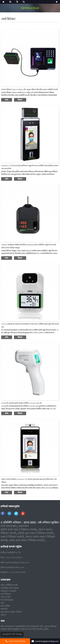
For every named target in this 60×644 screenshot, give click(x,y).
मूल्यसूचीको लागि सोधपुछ (12, 634)
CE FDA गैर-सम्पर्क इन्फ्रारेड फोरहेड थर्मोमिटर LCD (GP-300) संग (22, 403)
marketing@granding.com (17, 562)
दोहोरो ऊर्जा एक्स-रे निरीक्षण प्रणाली (18, 530)
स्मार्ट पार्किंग (5, 606)
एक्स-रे (3, 615)
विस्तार (20, 100)
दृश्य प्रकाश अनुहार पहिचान (11, 612)
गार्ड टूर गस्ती (5, 597)
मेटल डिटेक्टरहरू (7, 600)
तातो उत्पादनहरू (9, 526)
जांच (7, 100)
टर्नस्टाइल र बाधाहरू (8, 591)
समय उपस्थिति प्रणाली (9, 585)
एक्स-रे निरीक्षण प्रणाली (12, 537)
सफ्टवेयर (4, 609)
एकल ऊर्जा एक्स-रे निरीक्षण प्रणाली (27, 540)
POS (2, 603)
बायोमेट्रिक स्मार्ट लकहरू (10, 588)
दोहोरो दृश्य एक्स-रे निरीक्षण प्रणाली (35, 533)
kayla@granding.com (15, 567)
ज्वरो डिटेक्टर (6, 594)
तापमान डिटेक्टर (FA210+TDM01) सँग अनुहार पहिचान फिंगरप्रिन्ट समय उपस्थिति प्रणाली (29, 89)
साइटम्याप (24, 526)
